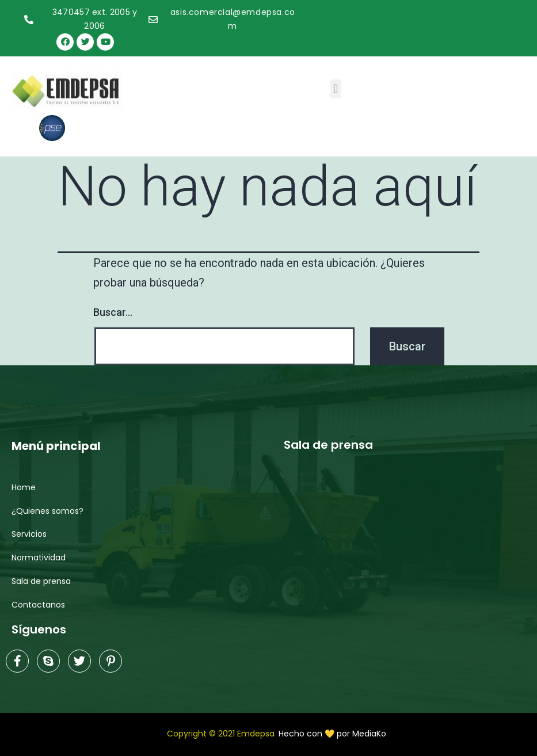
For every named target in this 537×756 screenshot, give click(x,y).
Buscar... (113, 312)
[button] (336, 89)
